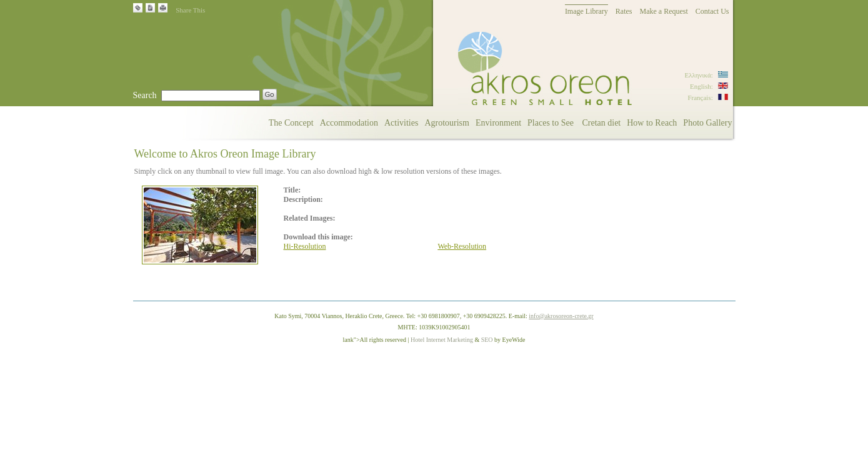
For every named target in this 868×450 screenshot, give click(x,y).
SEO (487, 340)
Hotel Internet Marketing (442, 340)
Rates (624, 11)
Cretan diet (601, 123)
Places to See (551, 123)
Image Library (586, 11)
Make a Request (664, 11)
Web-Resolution (462, 246)
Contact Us (712, 11)
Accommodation (349, 123)
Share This (190, 10)
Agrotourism (447, 123)
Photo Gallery (707, 123)
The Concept (291, 123)
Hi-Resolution (305, 246)
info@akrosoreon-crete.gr (561, 316)
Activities (401, 123)
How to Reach (652, 123)
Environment (498, 123)
